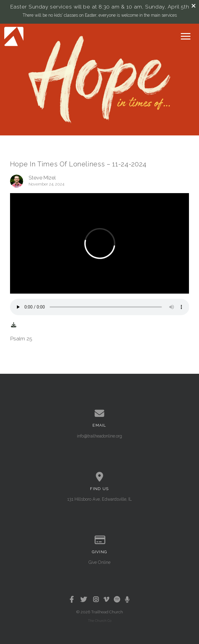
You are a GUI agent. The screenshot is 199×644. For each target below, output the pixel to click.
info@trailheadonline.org (100, 436)
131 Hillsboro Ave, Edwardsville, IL (100, 499)
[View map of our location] (100, 477)
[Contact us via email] (100, 414)
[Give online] (100, 540)
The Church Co (100, 621)
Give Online (100, 562)
